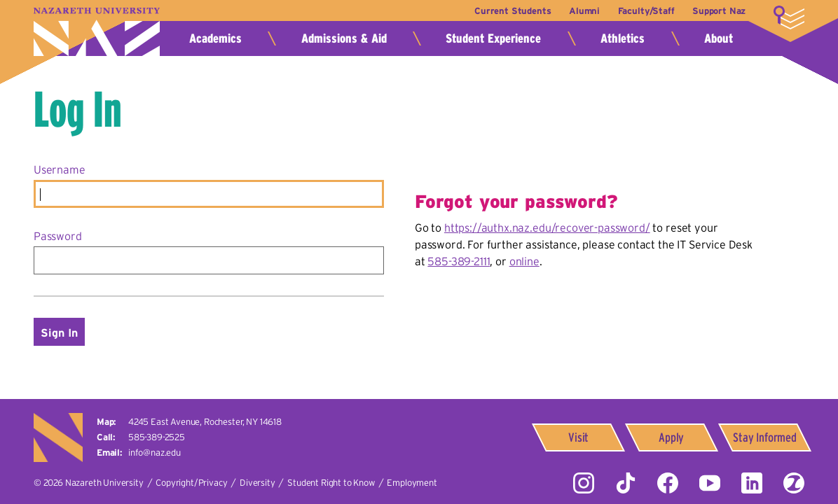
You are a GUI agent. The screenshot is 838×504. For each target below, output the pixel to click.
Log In (78, 109)
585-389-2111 (459, 261)
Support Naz (719, 11)
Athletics (623, 38)
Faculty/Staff (646, 11)
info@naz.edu (154, 453)
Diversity (257, 483)
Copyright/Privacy (191, 483)
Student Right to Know (331, 483)
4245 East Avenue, (205, 422)
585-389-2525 (157, 437)
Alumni (584, 11)
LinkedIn (752, 483)
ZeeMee (794, 483)
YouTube (710, 483)
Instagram (584, 483)
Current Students (512, 11)
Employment (412, 483)
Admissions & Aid (344, 38)
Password (58, 236)
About (719, 38)
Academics (215, 38)
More (789, 17)
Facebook (668, 483)
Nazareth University (97, 32)
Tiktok (626, 483)
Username (60, 169)
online (524, 261)
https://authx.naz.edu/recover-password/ (547, 227)
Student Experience (493, 38)
